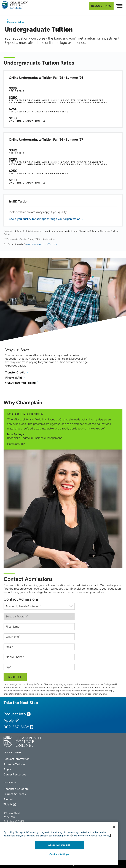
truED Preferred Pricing (21, 383)
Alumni (8, 799)
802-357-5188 (16, 727)
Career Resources (15, 774)
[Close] (114, 827)
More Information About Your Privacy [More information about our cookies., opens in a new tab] (91, 836)
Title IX (8, 804)
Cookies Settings (59, 854)
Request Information (17, 759)
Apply (9, 720)
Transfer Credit (15, 372)
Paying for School (16, 22)
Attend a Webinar (15, 764)
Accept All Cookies (59, 845)
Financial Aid (14, 378)
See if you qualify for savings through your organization (45, 219)
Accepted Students (16, 789)
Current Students (15, 794)
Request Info (101, 6)
